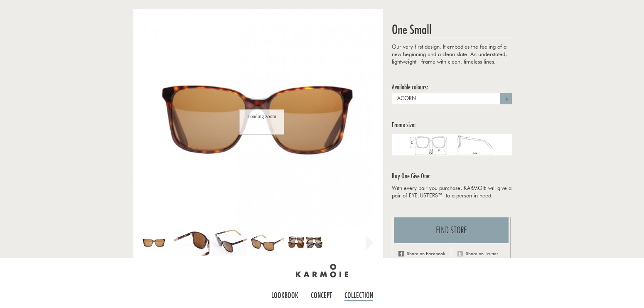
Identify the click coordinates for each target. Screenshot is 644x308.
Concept (321, 295)
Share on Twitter (482, 254)
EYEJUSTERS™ (426, 196)
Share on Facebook (426, 254)
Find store (451, 230)
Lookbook (285, 295)
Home (322, 271)
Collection (359, 295)
